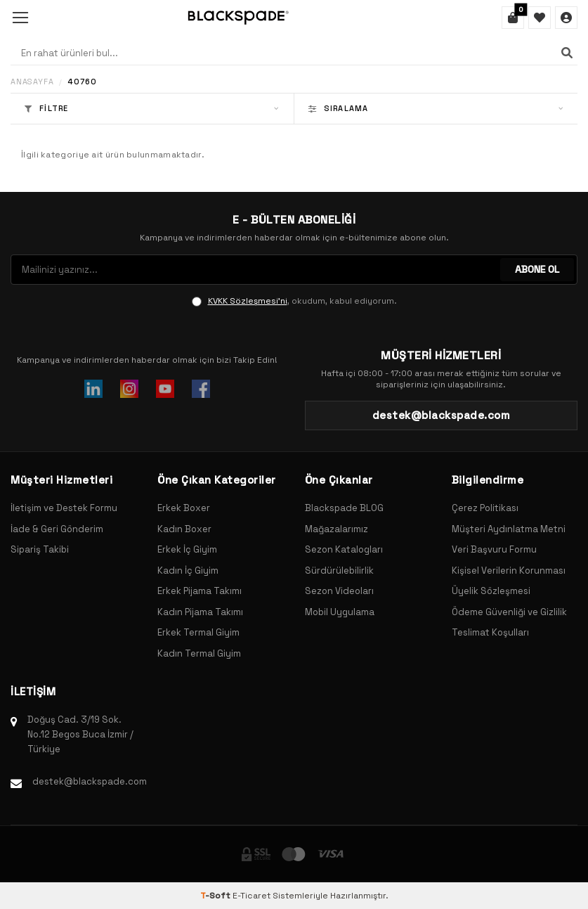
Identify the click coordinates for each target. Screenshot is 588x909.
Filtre (152, 108)
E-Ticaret (251, 896)
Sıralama (436, 108)
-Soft (216, 896)
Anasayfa (32, 82)
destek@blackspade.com (90, 781)
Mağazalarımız (337, 529)
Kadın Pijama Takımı (200, 612)
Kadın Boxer (184, 529)
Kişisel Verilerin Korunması (509, 570)
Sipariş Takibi (40, 549)
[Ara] (567, 53)
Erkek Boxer (184, 508)
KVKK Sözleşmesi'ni (248, 301)
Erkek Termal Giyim (198, 632)
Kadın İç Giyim (188, 570)
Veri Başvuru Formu (494, 549)
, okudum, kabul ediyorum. (294, 301)
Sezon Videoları (339, 591)
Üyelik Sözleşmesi (491, 591)
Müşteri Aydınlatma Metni (509, 529)
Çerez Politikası (485, 508)
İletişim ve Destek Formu (64, 508)
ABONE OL (537, 269)
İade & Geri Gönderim (57, 529)
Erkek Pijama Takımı (200, 591)
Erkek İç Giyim (187, 549)
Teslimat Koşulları (490, 632)
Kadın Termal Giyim (199, 653)
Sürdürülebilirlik (339, 570)
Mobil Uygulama (340, 612)
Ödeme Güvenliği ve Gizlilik (509, 612)
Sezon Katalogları (344, 549)
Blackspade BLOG (344, 508)
